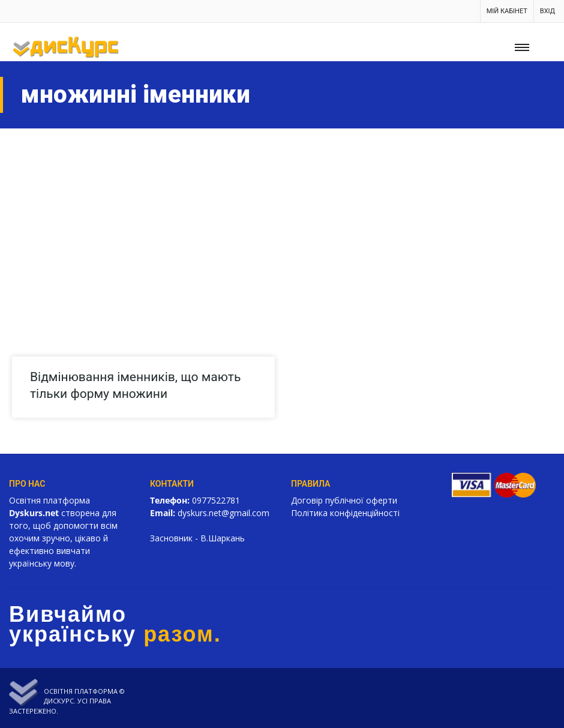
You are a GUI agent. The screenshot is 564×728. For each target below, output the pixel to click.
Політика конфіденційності (345, 513)
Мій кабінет (507, 11)
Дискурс (59, 701)
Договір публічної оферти (344, 500)
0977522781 (216, 500)
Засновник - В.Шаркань (197, 538)
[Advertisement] (282, 218)
